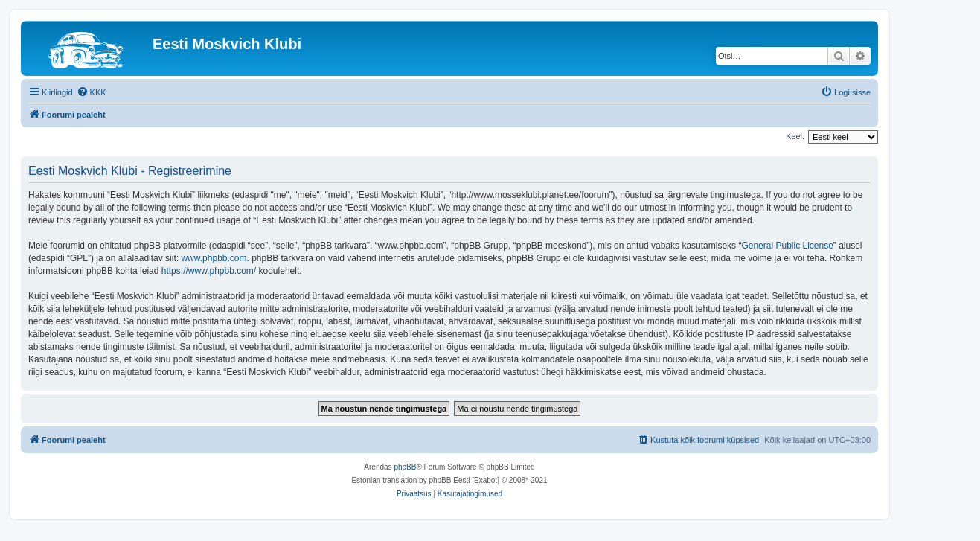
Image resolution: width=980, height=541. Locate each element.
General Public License (787, 246)
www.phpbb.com (214, 258)
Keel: (795, 136)
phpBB (405, 467)
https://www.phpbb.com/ (209, 271)
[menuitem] (92, 92)
